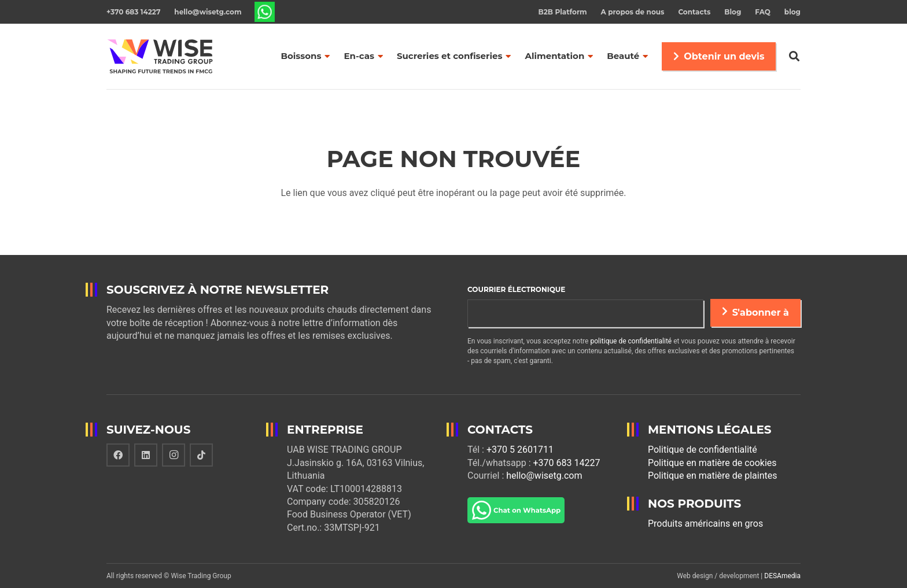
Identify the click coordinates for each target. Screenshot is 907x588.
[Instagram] (174, 455)
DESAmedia (782, 576)
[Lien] (265, 12)
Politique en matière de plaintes (713, 476)
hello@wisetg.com (544, 476)
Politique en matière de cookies (712, 463)
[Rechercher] (794, 56)
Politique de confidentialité (703, 450)
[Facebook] (118, 455)
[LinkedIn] (146, 455)
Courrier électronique (516, 289)
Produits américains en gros (705, 524)
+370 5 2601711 (520, 450)
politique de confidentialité (631, 341)
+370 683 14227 (566, 463)
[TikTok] (201, 455)
